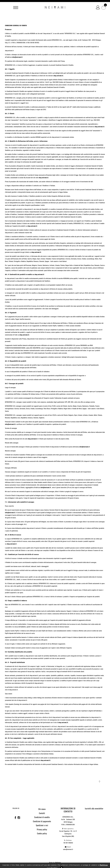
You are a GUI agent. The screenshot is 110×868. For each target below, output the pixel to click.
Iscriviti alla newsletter (94, 808)
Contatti (42, 813)
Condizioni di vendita (42, 817)
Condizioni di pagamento (42, 821)
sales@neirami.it (68, 849)
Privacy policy (42, 829)
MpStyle (58, 863)
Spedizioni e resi (42, 825)
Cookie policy (42, 833)
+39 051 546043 (68, 843)
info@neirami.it (10, 424)
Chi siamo (42, 809)
